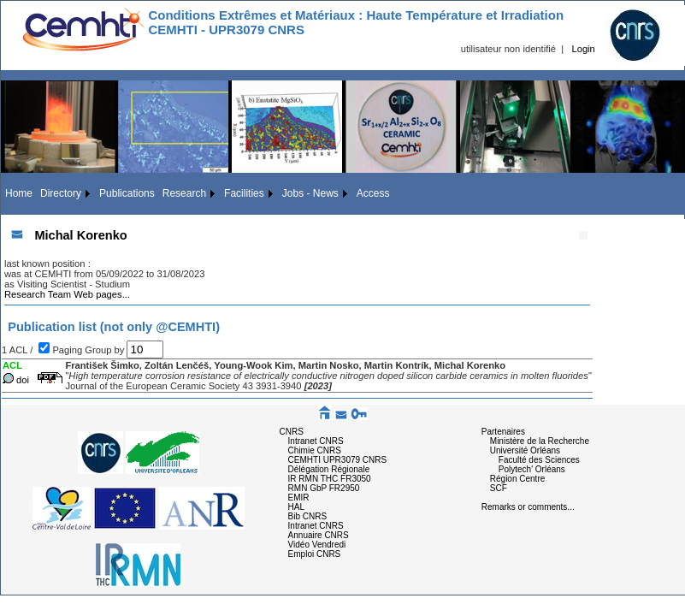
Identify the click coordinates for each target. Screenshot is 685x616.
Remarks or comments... (528, 507)
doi (23, 380)
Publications (127, 193)
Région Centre (517, 479)
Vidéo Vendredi (317, 545)
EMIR (299, 498)
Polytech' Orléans (532, 469)
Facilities (244, 193)
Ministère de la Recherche (540, 441)
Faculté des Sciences (539, 460)
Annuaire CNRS (319, 535)
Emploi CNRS (315, 554)
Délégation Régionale (329, 469)
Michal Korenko (80, 235)
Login (583, 49)
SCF (499, 488)
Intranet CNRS (316, 441)
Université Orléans (525, 450)
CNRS (292, 432)
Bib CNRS (308, 516)
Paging (68, 350)
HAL (296, 507)
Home (19, 193)
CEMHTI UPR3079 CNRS (338, 460)
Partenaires (503, 432)
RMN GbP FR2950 (324, 488)
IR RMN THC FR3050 (330, 479)
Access (373, 193)
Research (184, 193)
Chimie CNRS (315, 450)
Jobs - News (310, 193)
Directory (61, 193)
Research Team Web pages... (67, 294)
